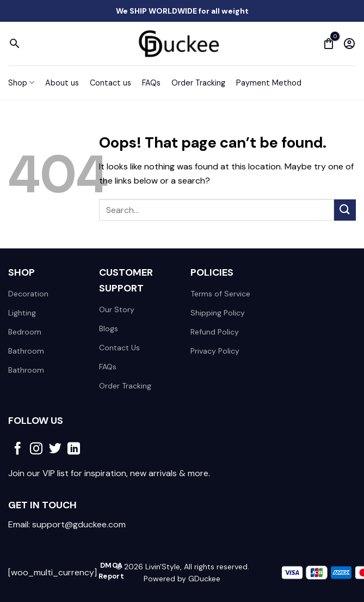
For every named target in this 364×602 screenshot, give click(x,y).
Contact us (110, 83)
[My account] (349, 44)
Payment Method (269, 83)
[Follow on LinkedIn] (74, 449)
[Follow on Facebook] (18, 449)
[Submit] (345, 210)
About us (62, 83)
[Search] (15, 44)
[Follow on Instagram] (36, 449)
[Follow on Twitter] (55, 449)
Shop (21, 83)
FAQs (151, 83)
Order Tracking (198, 83)
